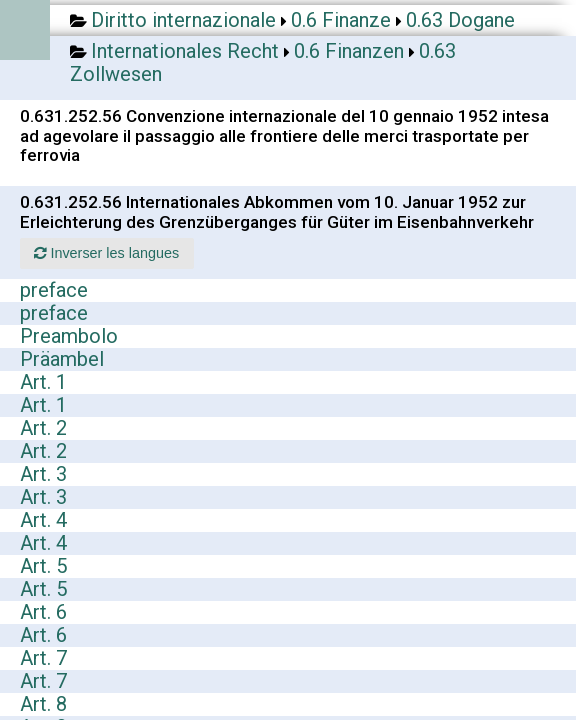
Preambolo (69, 336)
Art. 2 (43, 428)
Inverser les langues (106, 253)
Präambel (62, 359)
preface (54, 290)
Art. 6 (43, 612)
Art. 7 (43, 658)
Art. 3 (43, 474)
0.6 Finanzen (349, 51)
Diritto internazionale (183, 20)
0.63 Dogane (460, 20)
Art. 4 (43, 520)
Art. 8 (43, 704)
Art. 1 (43, 382)
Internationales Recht (185, 51)
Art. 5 (43, 566)
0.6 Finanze (341, 20)
